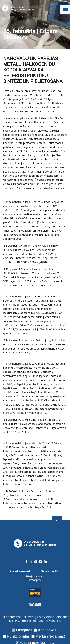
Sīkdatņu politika (50, 571)
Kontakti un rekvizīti (20, 571)
